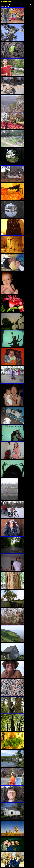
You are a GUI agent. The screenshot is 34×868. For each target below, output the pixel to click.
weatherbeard (6, 2)
